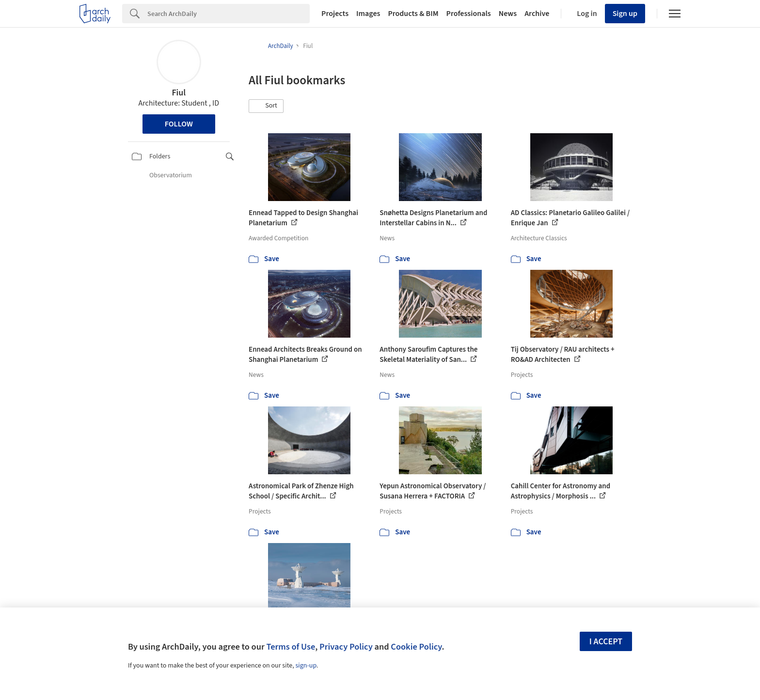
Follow (179, 124)
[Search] (229, 14)
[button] (266, 106)
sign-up (306, 666)
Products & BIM (413, 14)
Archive (537, 14)
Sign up (625, 14)
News (508, 14)
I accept (606, 642)
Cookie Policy (416, 647)
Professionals (469, 14)
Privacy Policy (346, 647)
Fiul (179, 93)
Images (368, 14)
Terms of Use (291, 647)
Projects (335, 14)
